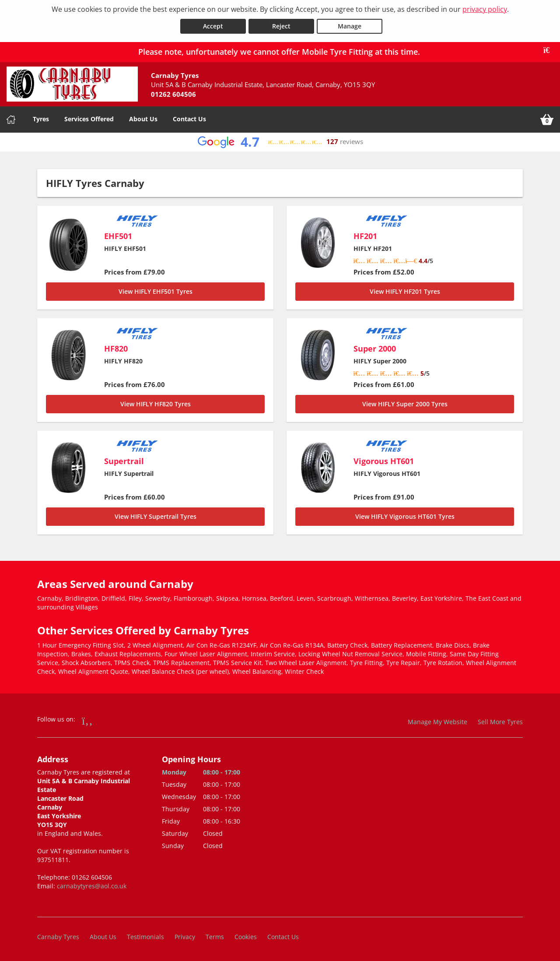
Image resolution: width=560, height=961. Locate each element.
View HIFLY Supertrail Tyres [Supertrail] (156, 516)
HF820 (116, 348)
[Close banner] (549, 50)
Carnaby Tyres (58, 937)
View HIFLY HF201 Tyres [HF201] (405, 291)
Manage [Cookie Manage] (350, 26)
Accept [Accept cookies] (213, 26)
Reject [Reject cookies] (281, 26)
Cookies (246, 937)
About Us (143, 118)
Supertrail (124, 461)
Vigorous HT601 (384, 461)
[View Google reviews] (280, 142)
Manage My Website (437, 721)
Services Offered (89, 118)
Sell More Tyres (500, 721)
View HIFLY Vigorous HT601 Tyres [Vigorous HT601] (405, 516)
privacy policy (485, 9)
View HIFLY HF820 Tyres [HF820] (156, 403)
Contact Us (189, 118)
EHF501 (118, 236)
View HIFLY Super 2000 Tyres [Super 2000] (405, 403)
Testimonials (145, 937)
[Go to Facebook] (87, 720)
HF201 (365, 236)
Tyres (41, 118)
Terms (215, 937)
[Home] (11, 119)
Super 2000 (375, 348)
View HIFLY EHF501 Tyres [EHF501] (156, 291)
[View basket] (547, 119)
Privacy (185, 937)
